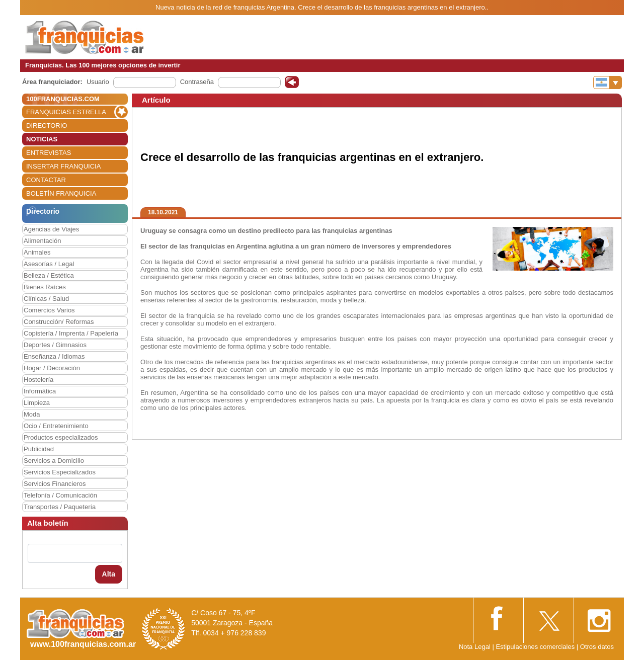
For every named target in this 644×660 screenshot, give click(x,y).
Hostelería (38, 380)
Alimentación (42, 241)
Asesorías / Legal (49, 264)
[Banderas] (608, 82)
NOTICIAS (42, 139)
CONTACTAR (46, 180)
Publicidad (39, 449)
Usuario (98, 82)
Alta (109, 574)
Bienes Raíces (45, 287)
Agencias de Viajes (51, 229)
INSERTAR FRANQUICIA (63, 166)
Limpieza (37, 403)
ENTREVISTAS (49, 153)
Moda (32, 414)
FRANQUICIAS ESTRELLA (66, 112)
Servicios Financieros (55, 484)
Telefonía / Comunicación (60, 495)
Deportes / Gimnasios (55, 345)
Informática (40, 391)
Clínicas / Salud (46, 299)
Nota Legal (475, 647)
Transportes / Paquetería (60, 507)
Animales (37, 252)
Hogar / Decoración (52, 368)
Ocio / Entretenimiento (56, 426)
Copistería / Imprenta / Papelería (71, 333)
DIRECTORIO (47, 126)
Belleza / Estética (49, 275)
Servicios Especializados (60, 472)
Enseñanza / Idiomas (54, 356)
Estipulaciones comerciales (536, 647)
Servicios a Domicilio (54, 461)
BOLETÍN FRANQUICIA (61, 193)
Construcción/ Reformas (59, 322)
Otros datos (597, 647)
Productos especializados (61, 437)
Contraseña (197, 82)
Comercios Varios (49, 310)
